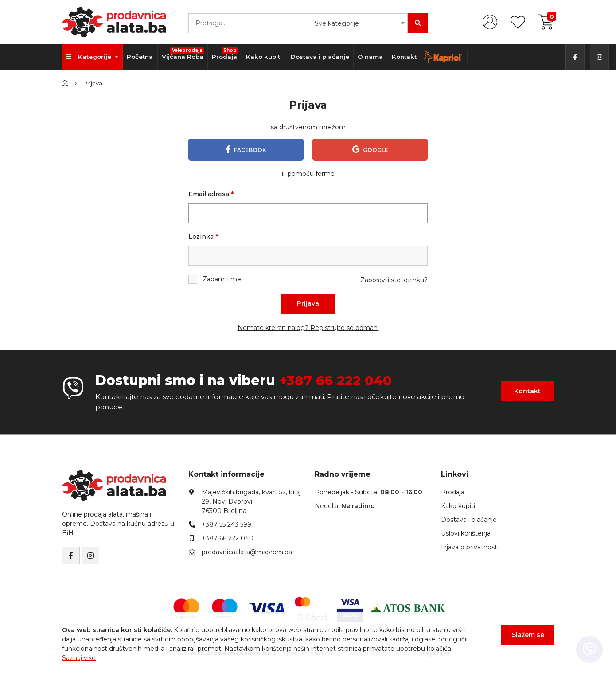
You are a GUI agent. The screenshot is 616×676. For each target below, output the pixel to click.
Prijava (308, 304)
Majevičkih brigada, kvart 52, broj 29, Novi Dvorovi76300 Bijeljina (251, 501)
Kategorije (90, 57)
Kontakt (407, 57)
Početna (141, 57)
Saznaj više (79, 658)
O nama (373, 57)
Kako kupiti (266, 57)
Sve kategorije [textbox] (337, 23)
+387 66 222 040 (337, 381)
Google (370, 149)
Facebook (246, 149)
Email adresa (211, 194)
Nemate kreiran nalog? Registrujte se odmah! (308, 328)
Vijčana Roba (185, 54)
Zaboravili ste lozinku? (394, 280)
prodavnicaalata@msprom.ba (247, 552)
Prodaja (227, 54)
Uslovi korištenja (466, 533)
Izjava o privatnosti (470, 547)
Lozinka (203, 237)
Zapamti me (215, 280)
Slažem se (528, 635)
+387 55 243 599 (226, 524)
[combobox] (358, 23)
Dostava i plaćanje (322, 57)
